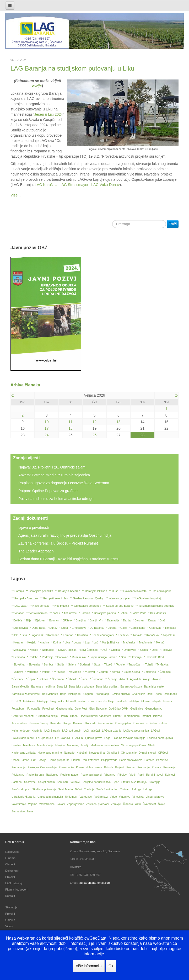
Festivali (121, 701)
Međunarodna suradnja (105, 745)
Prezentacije (66, 767)
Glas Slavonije (98, 709)
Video (113, 797)
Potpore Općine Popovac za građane (48, 491)
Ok (111, 966)
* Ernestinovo (78, 628)
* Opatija (114, 650)
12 (95, 422)
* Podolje (33, 657)
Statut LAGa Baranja (134, 782)
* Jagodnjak (36, 635)
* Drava (151, 620)
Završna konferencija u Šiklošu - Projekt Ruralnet (58, 543)
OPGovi (163, 753)
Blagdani (88, 694)
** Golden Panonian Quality (87, 598)
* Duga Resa (38, 628)
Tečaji (79, 789)
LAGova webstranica (136, 731)
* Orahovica (129, 650)
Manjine (60, 745)
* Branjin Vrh (96, 620)
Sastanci (17, 782)
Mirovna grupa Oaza (133, 745)
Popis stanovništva (131, 760)
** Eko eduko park (160, 591)
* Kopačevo (152, 635)
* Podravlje (47, 657)
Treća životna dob (107, 789)
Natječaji (82, 753)
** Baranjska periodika (39, 591)
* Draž (162, 620)
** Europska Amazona (25, 598)
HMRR (64, 716)
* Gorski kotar (137, 628)
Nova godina (97, 753)
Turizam (125, 789)
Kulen (153, 723)
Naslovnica (12, 852)
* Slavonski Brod (154, 657)
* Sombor (47, 664)
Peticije (42, 760)
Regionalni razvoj (91, 775)
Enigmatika (57, 701)
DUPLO (16, 701)
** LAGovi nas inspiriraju (147, 598)
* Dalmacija (112, 620)
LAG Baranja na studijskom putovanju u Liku (72, 68)
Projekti (120, 767)
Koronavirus (140, 723)
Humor (117, 716)
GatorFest (81, 709)
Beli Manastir (50, 694)
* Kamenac (52, 635)
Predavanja (18, 767)
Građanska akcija (47, 716)
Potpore (149, 760)
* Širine (83, 679)
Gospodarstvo (154, 709)
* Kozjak (31, 642)
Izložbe (157, 716)
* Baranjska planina (104, 613)
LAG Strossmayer (74, 185)
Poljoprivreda (109, 760)
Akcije (147, 679)
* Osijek (143, 650)
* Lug (86, 642)
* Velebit (45, 672)
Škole (161, 804)
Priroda (109, 767)
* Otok (154, 650)
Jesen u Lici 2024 (49, 114)
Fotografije (34, 709)
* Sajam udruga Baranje (102, 657)
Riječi (132, 775)
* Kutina (56, 642)
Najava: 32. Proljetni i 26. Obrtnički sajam (52, 467)
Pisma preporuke (59, 760)
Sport (116, 782)
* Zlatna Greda (131, 672)
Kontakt (10, 896)
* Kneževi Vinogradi (102, 635)
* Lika (66, 642)
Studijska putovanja (44, 789)
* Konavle (136, 635)
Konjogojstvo (123, 723)
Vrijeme (33, 804)
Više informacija (89, 966)
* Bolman (53, 620)
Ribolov (122, 775)
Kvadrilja (37, 731)
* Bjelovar (39, 620)
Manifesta (29, 745)
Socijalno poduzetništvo (96, 782)
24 (47, 435)
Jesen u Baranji (39, 723)
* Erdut (64, 628)
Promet (131, 767)
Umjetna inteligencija (50, 797)
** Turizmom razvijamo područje (155, 606)
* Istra (23, 635)
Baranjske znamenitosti (26, 694)
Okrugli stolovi (147, 753)
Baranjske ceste (154, 686)
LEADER (78, 738)
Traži (173, 224)
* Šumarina (96, 679)
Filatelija (134, 701)
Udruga (137, 789)
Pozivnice (162, 760)
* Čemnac (18, 679)
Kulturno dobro (21, 731)
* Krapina (43, 642)
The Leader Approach (36, 551)
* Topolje (119, 664)
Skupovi (75, 782)
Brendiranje (102, 694)
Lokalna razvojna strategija (129, 738)
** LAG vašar (20, 606)
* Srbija (60, 664)
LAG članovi (63, 738)
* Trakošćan (134, 664)
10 (47, 422)
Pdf (34, 760)
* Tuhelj (148, 664)
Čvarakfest (149, 804)
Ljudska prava (94, 738)
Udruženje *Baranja (23, 797)
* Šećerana (57, 679)
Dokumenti (170, 694)
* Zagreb (102, 672)
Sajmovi (170, 775)
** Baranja (18, 591)
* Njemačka (47, 650)
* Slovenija (33, 664)
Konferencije (105, 723)
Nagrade (69, 753)
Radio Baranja (35, 775)
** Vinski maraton (37, 613)
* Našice (33, 650)
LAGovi (155, 731)
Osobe (16, 760)
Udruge (148, 789)
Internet (147, 716)
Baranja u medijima (43, 686)
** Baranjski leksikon (94, 591)
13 (118, 422)
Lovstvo (16, 745)
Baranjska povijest (107, 686)
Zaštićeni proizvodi (98, 804)
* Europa (111, 628)
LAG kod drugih (72, 731)
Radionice (52, 775)
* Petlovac (166, 650)
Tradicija (89, 789)
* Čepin (30, 679)
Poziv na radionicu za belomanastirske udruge (56, 499)
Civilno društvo (121, 694)
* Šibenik (71, 679)
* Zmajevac (149, 672)
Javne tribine (19, 723)
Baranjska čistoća (131, 686)
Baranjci (62, 686)
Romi (141, 775)
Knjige (67, 723)
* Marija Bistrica (110, 642)
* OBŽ (103, 650)
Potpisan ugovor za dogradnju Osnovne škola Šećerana (64, 483)
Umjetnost (71, 797)
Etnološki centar (76, 701)
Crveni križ (138, 694)
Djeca (158, 694)
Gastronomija (64, 709)
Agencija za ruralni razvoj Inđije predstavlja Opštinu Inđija (65, 535)
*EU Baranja (96, 628)
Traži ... (112, 220)
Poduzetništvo (90, 760)
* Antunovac (69, 613)
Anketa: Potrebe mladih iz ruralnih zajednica (54, 475)
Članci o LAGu (132, 804)
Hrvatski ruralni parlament (95, 716)
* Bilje (28, 620)
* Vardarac (32, 672)
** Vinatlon (18, 613)
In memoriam (131, 716)
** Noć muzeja (60, 606)
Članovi (10, 864)
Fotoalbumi (18, 709)
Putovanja (169, 767)
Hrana (74, 716)
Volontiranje (19, 804)
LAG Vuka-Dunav (105, 185)
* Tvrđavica (161, 664)
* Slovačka (18, 664)
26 (95, 435)
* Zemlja (115, 672)
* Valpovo (17, 672)
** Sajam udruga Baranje (118, 606)
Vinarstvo (125, 797)
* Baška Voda (138, 613)
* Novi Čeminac (88, 650)
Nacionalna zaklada (24, 753)
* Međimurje (145, 642)
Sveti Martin (65, 789)
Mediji (85, 745)
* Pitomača (18, 657)
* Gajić (123, 628)
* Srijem (71, 664)
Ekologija (43, 701)
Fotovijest (48, 709)
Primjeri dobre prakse (89, 767)
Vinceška (138, 797)
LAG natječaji (91, 731)
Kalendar (56, 723)
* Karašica (82, 635)
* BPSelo (66, 620)
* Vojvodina (74, 672)
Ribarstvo (110, 775)
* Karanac (67, 635)
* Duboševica (20, 628)
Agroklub (135, 679)
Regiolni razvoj (69, 775)
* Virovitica (59, 672)
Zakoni (61, 804)
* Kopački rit (168, 635)
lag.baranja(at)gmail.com (94, 883)
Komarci (78, 723)
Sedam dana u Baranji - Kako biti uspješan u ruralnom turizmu (69, 559)
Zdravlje (116, 804)
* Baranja (84, 613)
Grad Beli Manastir (23, 716)
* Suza (96, 664)
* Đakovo (43, 679)
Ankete (157, 679)
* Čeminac (164, 672)
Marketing (73, 745)
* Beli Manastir (157, 613)
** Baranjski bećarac (68, 591)
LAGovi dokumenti (23, 738)
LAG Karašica (46, 185)
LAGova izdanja (112, 731)
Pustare (156, 767)
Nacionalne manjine (50, 753)
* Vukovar (89, 672)
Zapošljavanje (76, 804)
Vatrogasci (86, 797)
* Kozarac (18, 642)
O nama (10, 858)
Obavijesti (113, 753)
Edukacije (29, 701)
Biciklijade (75, 694)
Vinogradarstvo (155, 797)
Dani (150, 694)
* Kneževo (122, 635)
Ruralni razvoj (154, 775)
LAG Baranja (52, 731)
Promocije (144, 767)
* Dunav (52, 628)
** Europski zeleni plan (54, 598)
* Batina (123, 613)
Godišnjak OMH (118, 709)
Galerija (10, 920)
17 (47, 428)
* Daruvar (138, 620)
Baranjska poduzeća (81, 686)
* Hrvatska (170, 628)
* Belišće (17, 620)
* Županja (111, 679)
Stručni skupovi (21, 789)
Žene (30, 811)
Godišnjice (137, 709)
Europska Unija (105, 701)
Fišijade (156, 701)
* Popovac (62, 657)
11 (71, 422)
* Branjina (80, 620)
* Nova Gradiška (66, 650)
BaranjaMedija (20, 686)
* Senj (123, 657)
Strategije (154, 782)
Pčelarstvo (18, 775)
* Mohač (159, 642)
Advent (124, 679)
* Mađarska (128, 642)
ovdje (37, 86)
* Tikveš (107, 664)
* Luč (95, 642)
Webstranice (47, 804)
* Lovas (76, 642)
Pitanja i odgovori (16, 890)
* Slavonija (135, 657)
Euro (91, 701)
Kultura (163, 723)
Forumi (168, 701)
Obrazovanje (129, 753)
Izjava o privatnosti (34, 528)
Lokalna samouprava (160, 738)
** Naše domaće (40, 606)
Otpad (26, 760)
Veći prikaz (101, 797)
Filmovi (145, 701)
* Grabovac (155, 628)
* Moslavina (19, 650)
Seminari (62, 782)
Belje (63, 694)
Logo (107, 738)
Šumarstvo (18, 811)
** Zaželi (55, 613)
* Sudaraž (84, 664)
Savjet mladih (47, 782)
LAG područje (45, 738)
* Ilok (15, 635)
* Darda (126, 620)
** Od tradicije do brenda (86, 606)
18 (71, 428)
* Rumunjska (78, 657)
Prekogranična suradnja (42, 767)
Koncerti (91, 723)
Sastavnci (30, 782)
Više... (16, 195)
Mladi (151, 745)
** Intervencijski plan (118, 598)
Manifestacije (45, 745)
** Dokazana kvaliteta (133, 591)
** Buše (114, 591)
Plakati (76, 760)
